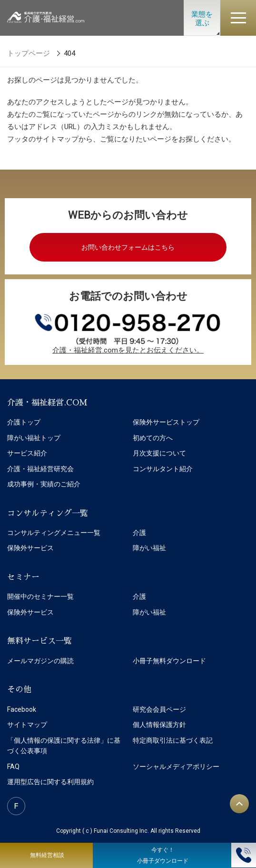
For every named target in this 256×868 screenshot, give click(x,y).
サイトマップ (27, 725)
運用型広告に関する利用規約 (50, 782)
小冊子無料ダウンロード (169, 661)
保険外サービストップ (166, 422)
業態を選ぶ (202, 19)
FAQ (13, 767)
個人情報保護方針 (159, 725)
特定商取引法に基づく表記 (173, 740)
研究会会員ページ (159, 709)
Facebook (22, 709)
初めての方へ (153, 438)
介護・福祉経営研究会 (40, 469)
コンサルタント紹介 (163, 469)
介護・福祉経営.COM (47, 403)
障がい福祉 (149, 548)
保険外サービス (30, 548)
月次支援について (159, 453)
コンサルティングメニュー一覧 (54, 533)
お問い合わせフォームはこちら (128, 247)
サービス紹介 (27, 453)
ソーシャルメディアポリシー (176, 767)
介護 (139, 533)
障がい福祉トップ (34, 438)
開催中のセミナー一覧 (40, 596)
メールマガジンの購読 (40, 661)
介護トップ (24, 422)
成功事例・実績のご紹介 (44, 484)
